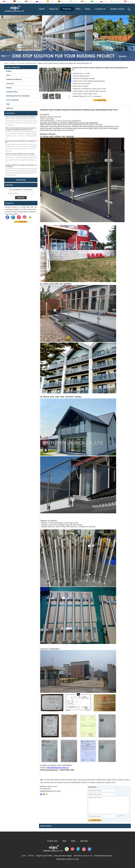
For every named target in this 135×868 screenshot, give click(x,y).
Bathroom (10, 108)
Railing (9, 71)
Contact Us (100, 9)
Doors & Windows (13, 100)
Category (13, 63)
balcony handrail (56, 782)
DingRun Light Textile (44, 856)
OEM (8, 104)
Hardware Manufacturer (103, 856)
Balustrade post (31, 63)
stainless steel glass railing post (93, 782)
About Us (54, 9)
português (63, 1)
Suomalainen (117, 1)
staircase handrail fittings (72, 782)
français (30, 1)
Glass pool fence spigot (63, 856)
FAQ (64, 841)
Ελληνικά (74, 1)
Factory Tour (53, 841)
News (88, 9)
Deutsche (18, 1)
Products (67, 9)
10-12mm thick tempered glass (55, 780)
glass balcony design (115, 780)
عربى (95, 1)
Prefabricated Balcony (14, 79)
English (7, 1)
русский (41, 1)
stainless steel (110, 782)
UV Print (31, 856)
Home (42, 9)
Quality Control (117, 9)
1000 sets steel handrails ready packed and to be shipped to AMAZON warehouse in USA (21, 129)
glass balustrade (89, 780)
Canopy (9, 88)
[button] (64, 60)
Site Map (84, 841)
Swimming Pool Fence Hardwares (18, 96)
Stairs (8, 75)
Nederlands (130, 1)
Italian (85, 1)
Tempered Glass (12, 92)
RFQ (78, 9)
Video (73, 841)
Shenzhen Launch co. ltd (83, 856)
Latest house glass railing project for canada (20, 154)
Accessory (21, 63)
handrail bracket (101, 780)
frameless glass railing (74, 780)
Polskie (105, 1)
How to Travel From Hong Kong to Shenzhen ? (21, 117)
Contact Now (21, 222)
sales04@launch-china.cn (57, 768)
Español (51, 1)
